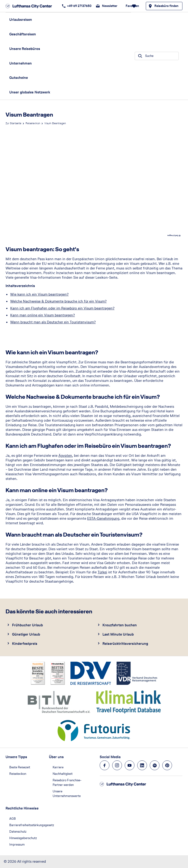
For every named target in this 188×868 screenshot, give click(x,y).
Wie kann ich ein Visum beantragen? (39, 294)
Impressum (17, 845)
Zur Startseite (13, 123)
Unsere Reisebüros (25, 49)
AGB (13, 819)
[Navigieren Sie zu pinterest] (167, 765)
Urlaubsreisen (21, 20)
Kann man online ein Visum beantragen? (43, 315)
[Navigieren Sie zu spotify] (155, 765)
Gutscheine (19, 78)
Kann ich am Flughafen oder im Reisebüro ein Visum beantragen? (62, 308)
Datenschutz (18, 832)
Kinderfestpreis (25, 644)
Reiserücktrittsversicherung (125, 644)
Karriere (58, 767)
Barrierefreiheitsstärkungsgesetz (32, 825)
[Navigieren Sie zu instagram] (117, 765)
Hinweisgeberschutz (23, 838)
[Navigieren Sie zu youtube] (130, 765)
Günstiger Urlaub (26, 634)
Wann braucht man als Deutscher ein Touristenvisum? (53, 322)
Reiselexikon (33, 123)
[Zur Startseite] (30, 6)
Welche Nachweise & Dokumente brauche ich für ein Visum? (58, 301)
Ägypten (65, 456)
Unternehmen (21, 63)
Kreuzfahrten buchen (120, 625)
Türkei (102, 572)
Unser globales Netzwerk (30, 92)
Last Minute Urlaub (118, 634)
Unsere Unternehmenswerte (67, 794)
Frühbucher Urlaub (27, 625)
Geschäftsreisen (23, 34)
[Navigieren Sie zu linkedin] (142, 765)
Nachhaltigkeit (63, 774)
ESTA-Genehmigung (103, 518)
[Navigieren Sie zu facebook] (105, 765)
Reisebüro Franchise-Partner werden (67, 783)
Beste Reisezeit (20, 767)
